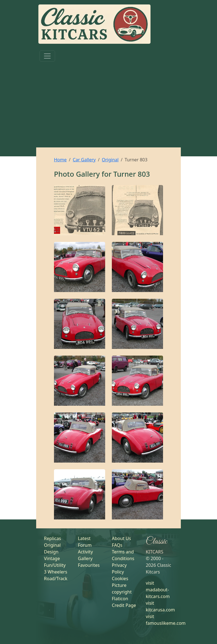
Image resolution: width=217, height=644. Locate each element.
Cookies (120, 579)
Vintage (52, 558)
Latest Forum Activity (85, 545)
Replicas (52, 538)
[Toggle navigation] (47, 56)
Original (110, 160)
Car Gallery (84, 160)
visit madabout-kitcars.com (158, 590)
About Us (121, 538)
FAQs (117, 545)
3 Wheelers (56, 572)
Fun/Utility (55, 565)
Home (60, 160)
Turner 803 (131, 174)
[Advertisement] (108, 106)
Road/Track (56, 579)
